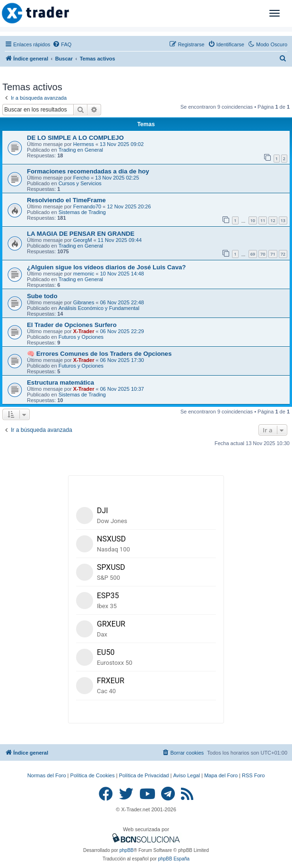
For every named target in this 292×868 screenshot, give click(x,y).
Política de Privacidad (144, 775)
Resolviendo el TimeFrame (66, 200)
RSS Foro (253, 775)
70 (263, 254)
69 (253, 254)
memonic (84, 274)
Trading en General (81, 150)
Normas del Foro (47, 775)
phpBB (127, 850)
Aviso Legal (186, 775)
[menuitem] (62, 44)
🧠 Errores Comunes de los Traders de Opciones (99, 354)
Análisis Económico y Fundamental (99, 308)
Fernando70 (87, 206)
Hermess (84, 144)
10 (253, 220)
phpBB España (174, 859)
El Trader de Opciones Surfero (72, 325)
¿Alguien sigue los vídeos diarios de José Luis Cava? (106, 267)
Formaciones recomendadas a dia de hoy (88, 171)
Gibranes (84, 302)
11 (263, 220)
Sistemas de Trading (82, 212)
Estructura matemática (60, 382)
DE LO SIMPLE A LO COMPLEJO (75, 138)
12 (273, 220)
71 (273, 254)
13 (283, 220)
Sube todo (42, 296)
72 (283, 254)
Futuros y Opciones (81, 337)
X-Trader (84, 331)
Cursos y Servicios (80, 183)
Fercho (81, 178)
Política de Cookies (93, 775)
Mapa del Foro (221, 775)
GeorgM (83, 240)
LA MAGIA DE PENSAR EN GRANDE (81, 234)
